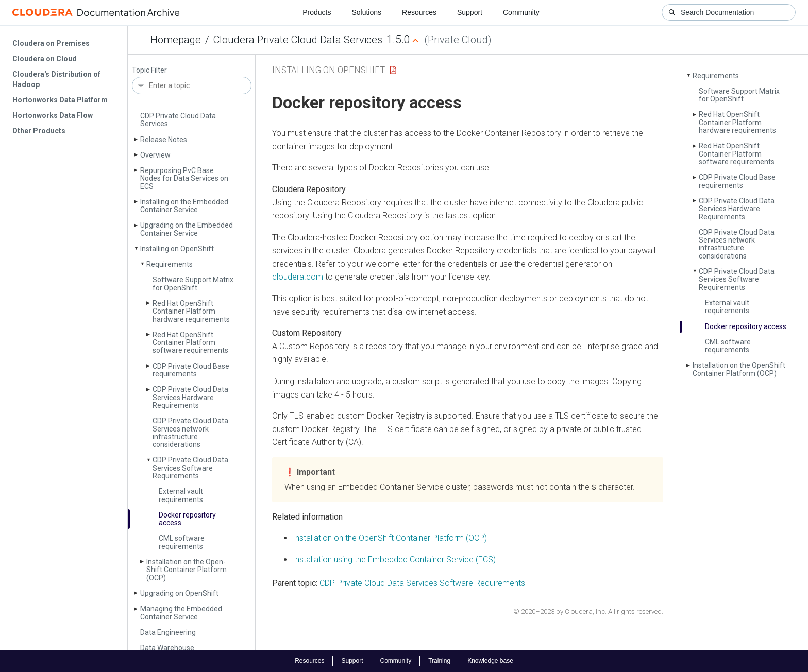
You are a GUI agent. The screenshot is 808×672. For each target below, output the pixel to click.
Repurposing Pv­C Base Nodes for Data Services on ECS (184, 178)
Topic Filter (149, 70)
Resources (419, 12)
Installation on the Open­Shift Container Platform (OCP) (187, 570)
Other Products (39, 131)
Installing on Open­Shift (177, 249)
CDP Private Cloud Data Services (178, 120)
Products (317, 12)
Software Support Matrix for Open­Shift (193, 283)
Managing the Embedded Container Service (181, 613)
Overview (155, 155)
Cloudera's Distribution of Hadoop (56, 79)
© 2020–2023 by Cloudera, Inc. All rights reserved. (588, 611)
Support (470, 12)
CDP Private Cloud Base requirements (191, 370)
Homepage (176, 40)
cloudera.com (298, 277)
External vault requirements (181, 495)
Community (521, 12)
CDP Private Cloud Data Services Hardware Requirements (190, 397)
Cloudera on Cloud (45, 59)
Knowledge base (490, 661)
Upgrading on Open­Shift (179, 593)
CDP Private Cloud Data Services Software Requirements (190, 468)
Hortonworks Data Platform (60, 100)
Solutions (366, 12)
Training (439, 661)
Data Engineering (168, 632)
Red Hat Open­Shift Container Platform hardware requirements (191, 311)
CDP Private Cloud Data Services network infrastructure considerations (190, 433)
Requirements (170, 264)
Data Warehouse (167, 648)
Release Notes (164, 140)
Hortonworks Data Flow (53, 115)
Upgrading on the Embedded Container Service (187, 229)
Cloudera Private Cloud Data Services (298, 40)
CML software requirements (182, 542)
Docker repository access (187, 519)
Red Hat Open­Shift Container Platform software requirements (190, 343)
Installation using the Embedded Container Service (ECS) (394, 559)
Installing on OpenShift (329, 70)
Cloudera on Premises (51, 43)
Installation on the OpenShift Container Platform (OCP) (390, 538)
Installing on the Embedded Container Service (184, 206)
